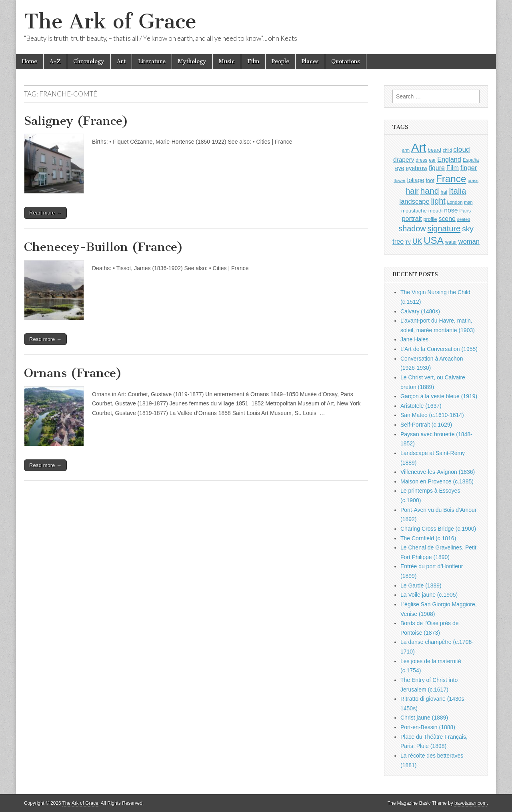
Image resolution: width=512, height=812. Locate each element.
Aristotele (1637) (421, 406)
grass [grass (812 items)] (473, 180)
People (280, 61)
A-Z (55, 61)
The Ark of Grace (110, 21)
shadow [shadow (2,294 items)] (412, 229)
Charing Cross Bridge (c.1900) (438, 529)
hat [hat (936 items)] (444, 192)
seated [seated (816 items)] (464, 219)
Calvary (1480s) (420, 311)
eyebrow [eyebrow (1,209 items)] (416, 168)
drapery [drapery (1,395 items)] (404, 159)
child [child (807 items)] (447, 150)
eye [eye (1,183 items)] (400, 168)
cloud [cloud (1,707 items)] (461, 149)
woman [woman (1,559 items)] (469, 241)
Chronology (89, 61)
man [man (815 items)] (468, 202)
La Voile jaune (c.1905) (429, 595)
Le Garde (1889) (421, 585)
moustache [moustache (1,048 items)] (414, 211)
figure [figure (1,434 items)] (437, 168)
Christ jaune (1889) (424, 718)
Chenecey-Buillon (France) (104, 247)
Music (227, 61)
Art (121, 61)
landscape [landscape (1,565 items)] (415, 201)
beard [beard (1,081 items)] (434, 150)
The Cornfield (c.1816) (428, 538)
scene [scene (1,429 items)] (447, 219)
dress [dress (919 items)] (421, 160)
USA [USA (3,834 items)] (434, 240)
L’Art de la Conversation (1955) (439, 349)
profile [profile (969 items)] (430, 219)
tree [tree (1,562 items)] (398, 241)
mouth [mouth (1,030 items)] (436, 211)
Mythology (192, 61)
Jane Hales (414, 339)
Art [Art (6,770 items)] (419, 147)
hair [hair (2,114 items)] (412, 191)
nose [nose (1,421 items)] (451, 210)
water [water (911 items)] (451, 242)
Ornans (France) (73, 373)
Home (30, 61)
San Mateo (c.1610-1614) (432, 415)
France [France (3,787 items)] (451, 179)
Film (253, 61)
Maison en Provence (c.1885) (437, 481)
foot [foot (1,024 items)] (430, 180)
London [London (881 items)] (455, 202)
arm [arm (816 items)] (406, 150)
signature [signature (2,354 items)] (444, 229)
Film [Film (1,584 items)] (453, 168)
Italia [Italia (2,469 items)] (457, 191)
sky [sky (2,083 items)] (468, 229)
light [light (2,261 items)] (438, 201)
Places (310, 61)
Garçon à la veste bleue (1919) (439, 396)
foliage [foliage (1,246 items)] (415, 180)
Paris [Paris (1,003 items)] (465, 211)
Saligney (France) (76, 121)
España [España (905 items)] (471, 160)
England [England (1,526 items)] (449, 159)
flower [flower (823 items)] (399, 180)
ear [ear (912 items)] (432, 160)
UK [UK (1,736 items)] (417, 241)
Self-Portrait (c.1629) (426, 425)
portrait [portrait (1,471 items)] (412, 219)
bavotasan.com (471, 803)
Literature (152, 61)
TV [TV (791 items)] (408, 242)
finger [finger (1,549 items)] (469, 168)
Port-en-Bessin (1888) (428, 727)
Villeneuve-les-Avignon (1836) (438, 472)
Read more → (45, 213)
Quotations (346, 61)
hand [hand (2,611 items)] (430, 191)
